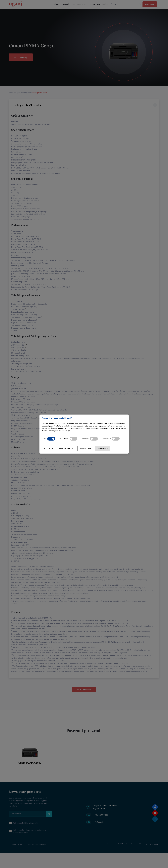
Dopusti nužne (93, 449)
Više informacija (114, 449)
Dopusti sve (51, 449)
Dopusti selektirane (72, 449)
